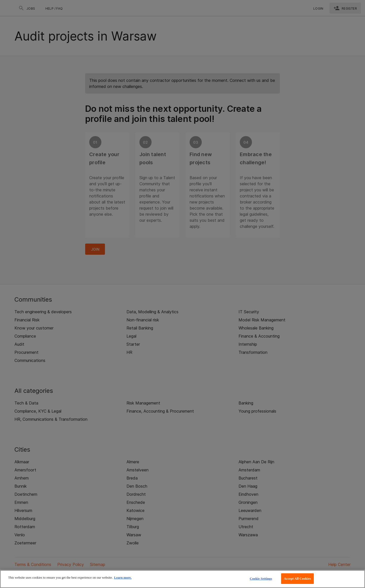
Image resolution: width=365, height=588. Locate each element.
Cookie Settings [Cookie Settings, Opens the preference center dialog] (261, 578)
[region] (182, 579)
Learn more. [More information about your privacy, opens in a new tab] (123, 577)
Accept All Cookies (297, 578)
